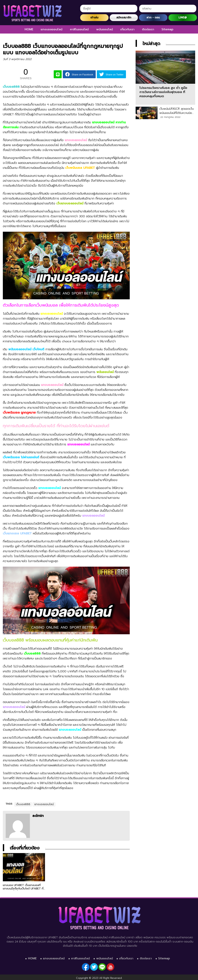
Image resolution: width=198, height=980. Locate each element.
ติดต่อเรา (148, 29)
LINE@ (183, 18)
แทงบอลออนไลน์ (52, 29)
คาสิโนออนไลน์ (79, 29)
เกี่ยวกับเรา (127, 29)
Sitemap (167, 29)
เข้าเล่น (94, 18)
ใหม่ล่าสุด (151, 44)
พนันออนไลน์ (105, 29)
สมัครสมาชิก (124, 18)
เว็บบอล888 (23, 804)
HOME (29, 29)
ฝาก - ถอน (153, 18)
